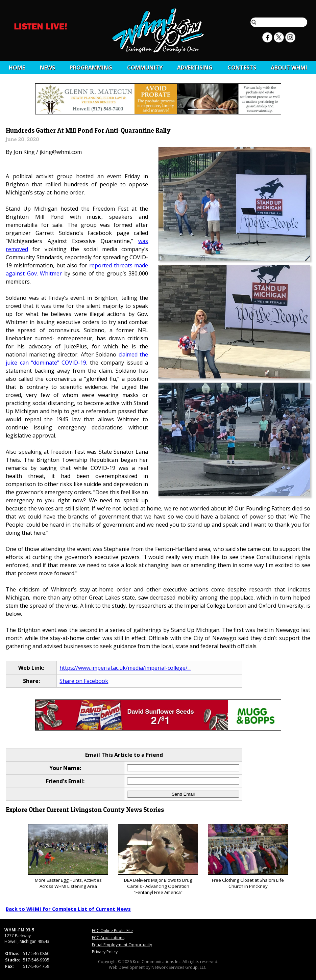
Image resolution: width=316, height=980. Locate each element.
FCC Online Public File (112, 931)
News (47, 68)
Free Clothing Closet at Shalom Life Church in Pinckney (248, 857)
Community (145, 68)
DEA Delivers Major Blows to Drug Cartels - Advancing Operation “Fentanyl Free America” (158, 860)
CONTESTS (242, 68)
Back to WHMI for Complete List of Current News (68, 909)
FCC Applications (108, 938)
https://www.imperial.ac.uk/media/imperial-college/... (125, 668)
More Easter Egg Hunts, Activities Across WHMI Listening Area (68, 857)
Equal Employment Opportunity (122, 945)
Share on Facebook (84, 681)
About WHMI (289, 68)
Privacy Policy (105, 952)
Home (17, 68)
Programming (91, 68)
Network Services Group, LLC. (179, 967)
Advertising (195, 68)
